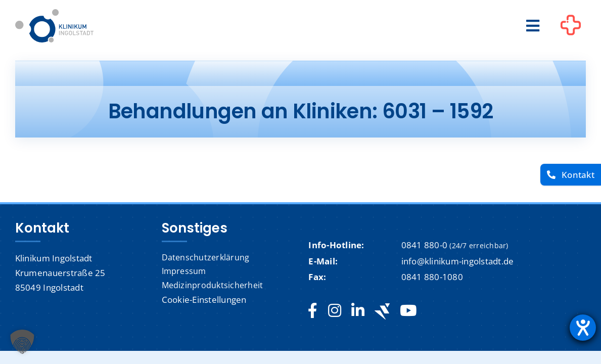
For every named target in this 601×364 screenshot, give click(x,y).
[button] (22, 342)
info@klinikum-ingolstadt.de (458, 261)
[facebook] (313, 311)
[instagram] (335, 311)
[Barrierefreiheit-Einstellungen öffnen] (583, 328)
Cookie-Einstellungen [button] (204, 300)
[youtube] (408, 311)
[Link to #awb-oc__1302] (571, 27)
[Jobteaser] (382, 311)
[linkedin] (358, 311)
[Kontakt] (571, 175)
